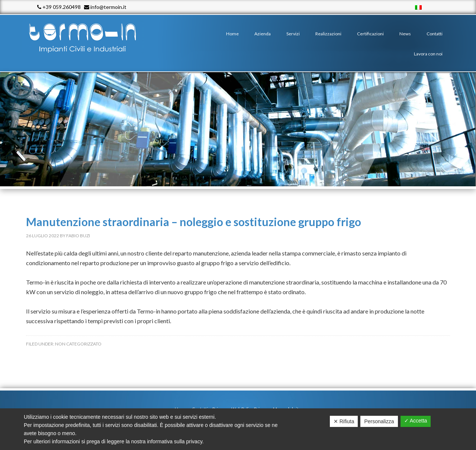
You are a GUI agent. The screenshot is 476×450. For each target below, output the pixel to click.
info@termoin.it (105, 7)
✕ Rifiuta (344, 421)
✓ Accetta (416, 421)
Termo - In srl (89, 37)
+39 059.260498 (59, 7)
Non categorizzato (78, 344)
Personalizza (379, 421)
